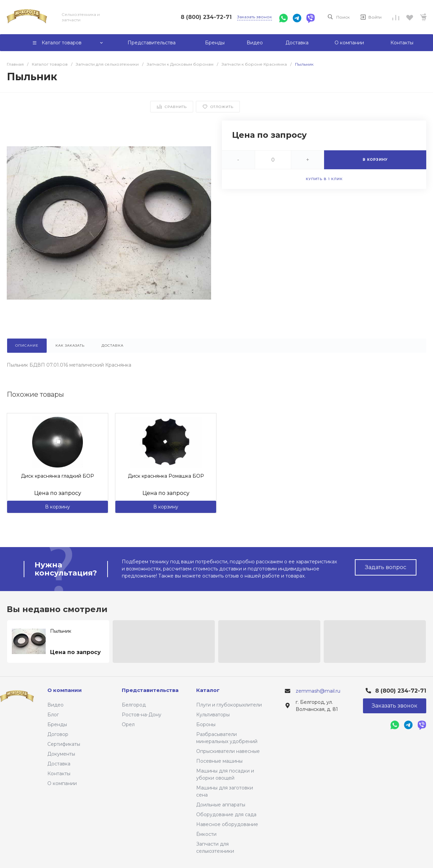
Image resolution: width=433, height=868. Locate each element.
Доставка (59, 764)
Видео (55, 705)
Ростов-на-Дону (142, 715)
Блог (53, 715)
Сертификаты (64, 744)
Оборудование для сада (226, 815)
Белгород (134, 705)
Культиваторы (213, 715)
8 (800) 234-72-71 (206, 17)
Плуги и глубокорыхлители (229, 705)
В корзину (58, 507)
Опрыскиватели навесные (228, 751)
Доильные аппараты (221, 805)
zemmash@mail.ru (318, 691)
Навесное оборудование (227, 824)
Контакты (59, 774)
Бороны (206, 724)
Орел (128, 724)
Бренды (57, 724)
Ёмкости (206, 834)
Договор (58, 734)
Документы (61, 754)
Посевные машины (219, 761)
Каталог (208, 690)
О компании (62, 783)
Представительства (150, 690)
